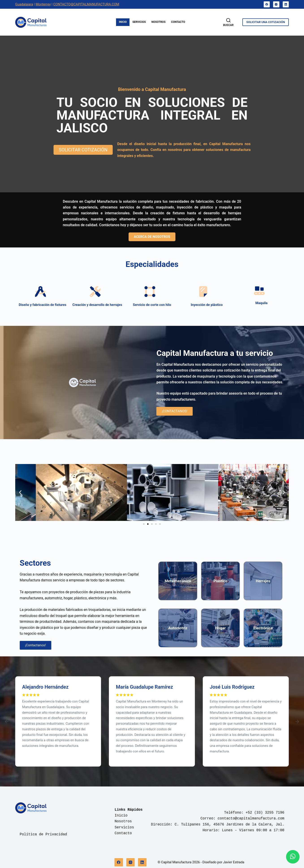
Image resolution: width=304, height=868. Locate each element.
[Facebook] (267, 4)
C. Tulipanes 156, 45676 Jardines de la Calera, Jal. (230, 825)
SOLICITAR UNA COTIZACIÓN (266, 22)
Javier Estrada (234, 862)
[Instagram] (276, 4)
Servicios (139, 22)
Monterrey (43, 4)
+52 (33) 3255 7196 (265, 813)
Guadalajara (24, 4)
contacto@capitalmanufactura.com (251, 819)
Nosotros (158, 22)
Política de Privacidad (43, 834)
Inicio (123, 22)
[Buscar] (228, 22)
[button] (20, 493)
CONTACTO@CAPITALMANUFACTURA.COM (86, 4)
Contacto (178, 22)
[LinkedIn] (286, 4)
